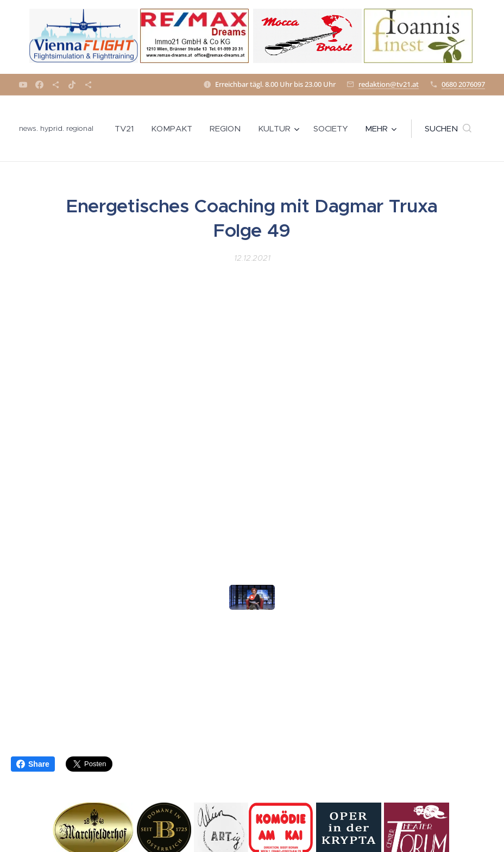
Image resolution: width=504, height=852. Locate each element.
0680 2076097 (463, 84)
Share (33, 764)
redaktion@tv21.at (389, 84)
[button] (448, 129)
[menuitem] (127, 129)
